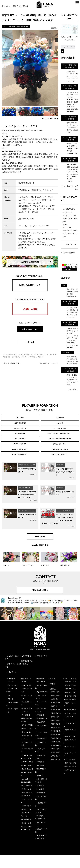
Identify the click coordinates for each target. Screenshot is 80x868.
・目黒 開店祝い (55, 719)
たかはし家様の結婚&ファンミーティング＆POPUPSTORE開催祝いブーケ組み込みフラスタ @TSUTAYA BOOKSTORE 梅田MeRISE (73, 102)
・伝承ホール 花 (26, 802)
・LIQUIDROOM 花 (41, 705)
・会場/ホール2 (40, 692)
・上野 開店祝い (55, 762)
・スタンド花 (67, 213)
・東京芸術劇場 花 (41, 752)
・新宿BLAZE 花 (26, 742)
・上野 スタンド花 (70, 773)
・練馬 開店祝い (55, 765)
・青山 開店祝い (55, 733)
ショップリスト (70, 244)
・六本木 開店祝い (55, 744)
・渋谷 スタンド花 (70, 695)
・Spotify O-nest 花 (27, 782)
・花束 (65, 225)
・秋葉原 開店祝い (55, 751)
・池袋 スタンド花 (70, 702)
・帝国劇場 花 (40, 775)
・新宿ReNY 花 (26, 745)
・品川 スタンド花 (70, 712)
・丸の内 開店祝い (55, 741)
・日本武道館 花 (26, 819)
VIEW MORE (40, 550)
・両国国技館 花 (26, 832)
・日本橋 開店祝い (55, 755)
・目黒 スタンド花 (70, 709)
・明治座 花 (24, 695)
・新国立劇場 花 (40, 695)
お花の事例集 (69, 209)
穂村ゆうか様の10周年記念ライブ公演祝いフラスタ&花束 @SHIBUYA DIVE (73, 149)
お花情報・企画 (41, 669)
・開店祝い (52, 702)
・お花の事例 (10, 692)
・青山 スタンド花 (70, 726)
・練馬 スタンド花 (70, 776)
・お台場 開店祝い (55, 758)
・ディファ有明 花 (27, 738)
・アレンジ (67, 227)
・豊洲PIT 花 (39, 789)
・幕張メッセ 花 (26, 822)
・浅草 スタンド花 (70, 780)
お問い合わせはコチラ (40, 603)
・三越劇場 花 (40, 802)
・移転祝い (52, 692)
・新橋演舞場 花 (40, 806)
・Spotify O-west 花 (27, 778)
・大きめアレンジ (69, 216)
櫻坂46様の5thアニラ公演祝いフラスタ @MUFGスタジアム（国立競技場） (73, 128)
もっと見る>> (67, 186)
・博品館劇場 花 (40, 735)
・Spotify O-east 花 (27, 775)
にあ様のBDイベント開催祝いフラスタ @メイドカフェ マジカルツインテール (73, 76)
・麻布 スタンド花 (70, 723)
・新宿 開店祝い (55, 708)
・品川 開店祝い (55, 723)
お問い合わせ (69, 253)
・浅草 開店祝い (55, 769)
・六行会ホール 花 (41, 731)
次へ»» (49, 363)
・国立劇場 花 (40, 799)
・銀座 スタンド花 (70, 749)
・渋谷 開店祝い (55, 705)
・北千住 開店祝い (55, 773)
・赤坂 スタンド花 (70, 705)
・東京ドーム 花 (26, 836)
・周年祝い (52, 697)
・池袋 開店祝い (55, 712)
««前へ (11, 363)
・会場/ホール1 (25, 692)
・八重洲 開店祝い (55, 737)
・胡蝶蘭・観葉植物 (70, 230)
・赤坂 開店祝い (55, 716)
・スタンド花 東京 (69, 692)
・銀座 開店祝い (55, 748)
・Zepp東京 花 (25, 728)
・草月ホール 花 (40, 778)
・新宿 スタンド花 (70, 698)
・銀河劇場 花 (40, 728)
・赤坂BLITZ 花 (26, 698)
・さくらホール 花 (27, 799)
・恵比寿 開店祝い (55, 726)
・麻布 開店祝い (55, 730)
